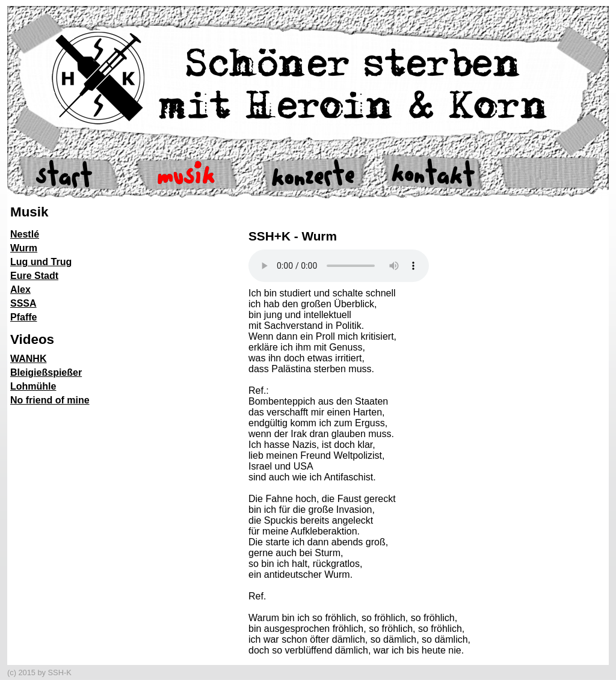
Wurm (24, 248)
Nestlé (25, 234)
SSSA (23, 303)
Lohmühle (33, 386)
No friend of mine (50, 400)
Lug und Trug (41, 262)
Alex (20, 289)
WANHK (28, 359)
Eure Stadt (34, 276)
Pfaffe (23, 317)
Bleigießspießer (46, 372)
